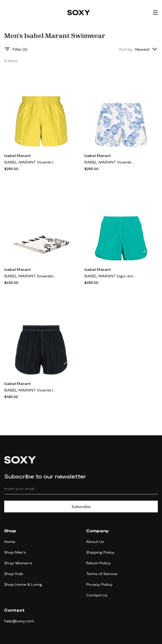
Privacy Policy (99, 584)
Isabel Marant (18, 156)
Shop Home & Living (23, 584)
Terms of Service (102, 574)
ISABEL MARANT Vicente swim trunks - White (110, 162)
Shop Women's (18, 563)
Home (10, 541)
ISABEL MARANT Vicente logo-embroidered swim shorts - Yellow (30, 162)
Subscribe (81, 507)
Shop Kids (14, 574)
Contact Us (97, 595)
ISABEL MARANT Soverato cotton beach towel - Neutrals (30, 276)
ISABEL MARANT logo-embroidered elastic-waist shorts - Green (110, 276)
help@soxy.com (19, 621)
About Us (95, 541)
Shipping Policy (100, 552)
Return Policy (98, 563)
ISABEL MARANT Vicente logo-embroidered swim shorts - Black (30, 390)
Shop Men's (15, 552)
